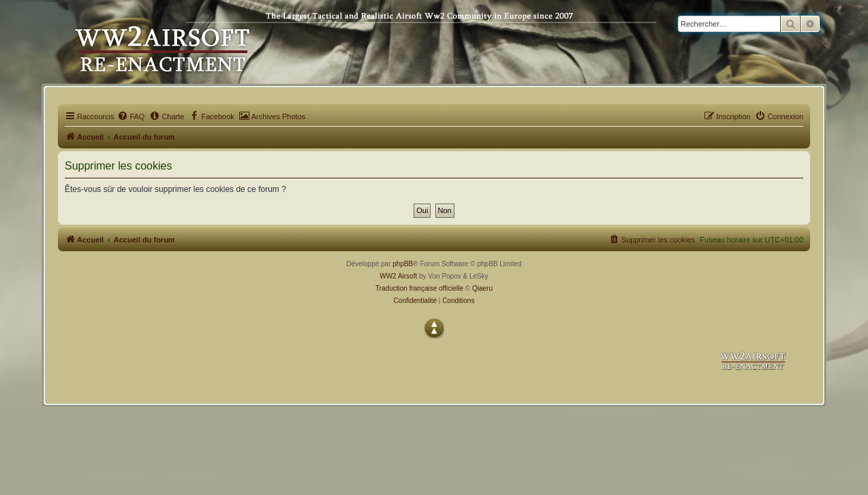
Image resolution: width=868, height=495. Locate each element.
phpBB (403, 264)
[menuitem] (131, 116)
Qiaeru (482, 288)
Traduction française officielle (419, 288)
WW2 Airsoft (398, 276)
